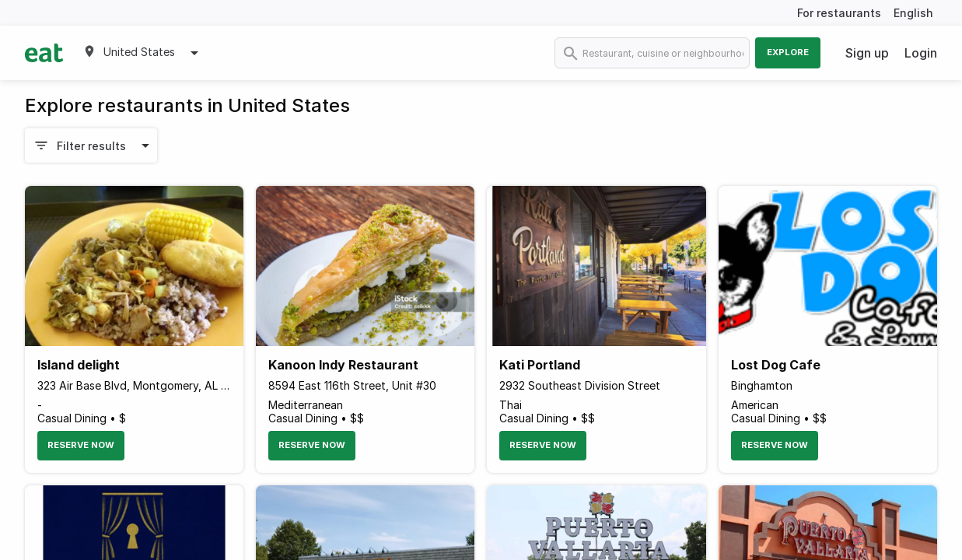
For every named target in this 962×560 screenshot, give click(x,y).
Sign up (867, 53)
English (913, 13)
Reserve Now (81, 445)
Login (921, 53)
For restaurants (839, 13)
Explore (788, 52)
